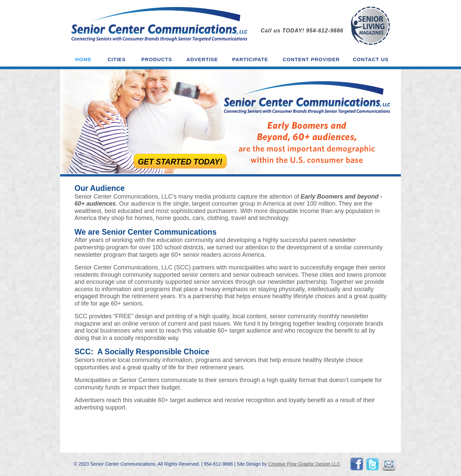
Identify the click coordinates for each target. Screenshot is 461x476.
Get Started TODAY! (181, 162)
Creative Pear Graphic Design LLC (304, 464)
